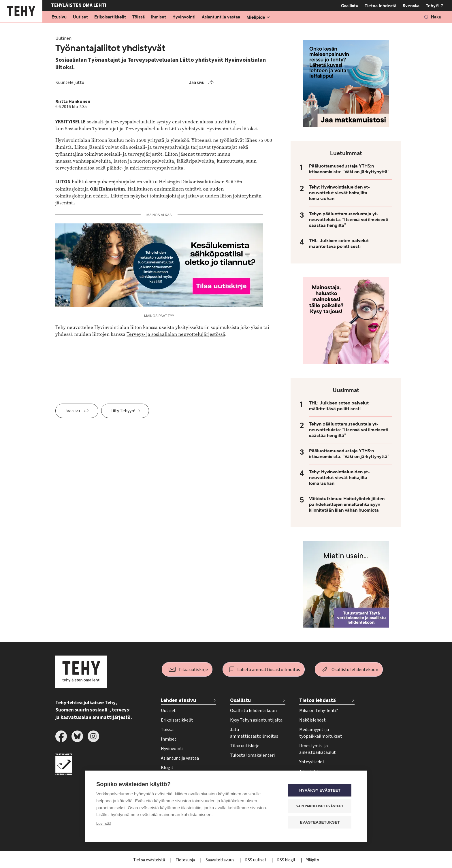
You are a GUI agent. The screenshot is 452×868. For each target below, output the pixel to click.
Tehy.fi (432, 6)
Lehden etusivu (178, 700)
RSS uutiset (256, 860)
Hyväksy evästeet (321, 791)
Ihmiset (159, 17)
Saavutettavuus (220, 860)
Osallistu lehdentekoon (355, 670)
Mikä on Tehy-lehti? (319, 711)
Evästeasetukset (321, 822)
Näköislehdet (312, 720)
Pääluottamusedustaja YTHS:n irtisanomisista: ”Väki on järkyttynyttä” (349, 169)
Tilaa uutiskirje (193, 670)
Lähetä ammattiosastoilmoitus (269, 670)
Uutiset (80, 17)
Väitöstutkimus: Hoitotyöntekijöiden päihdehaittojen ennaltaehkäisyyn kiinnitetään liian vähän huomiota (347, 504)
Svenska (411, 6)
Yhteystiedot (312, 762)
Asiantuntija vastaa (221, 17)
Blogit (167, 768)
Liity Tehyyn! (123, 411)
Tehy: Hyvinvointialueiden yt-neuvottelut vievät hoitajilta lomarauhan (339, 193)
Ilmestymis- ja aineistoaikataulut (318, 749)
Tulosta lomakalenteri (252, 755)
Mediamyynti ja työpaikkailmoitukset (321, 733)
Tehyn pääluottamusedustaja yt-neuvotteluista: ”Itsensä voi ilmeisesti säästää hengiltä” (349, 220)
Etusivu (59, 17)
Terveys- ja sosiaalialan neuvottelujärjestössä (176, 334)
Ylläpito (313, 860)
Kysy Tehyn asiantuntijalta (256, 720)
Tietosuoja (186, 860)
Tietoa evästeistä (149, 860)
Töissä (139, 17)
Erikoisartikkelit (110, 17)
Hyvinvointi (184, 17)
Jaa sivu (197, 82)
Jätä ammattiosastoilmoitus (254, 733)
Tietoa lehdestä (381, 6)
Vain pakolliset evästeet (321, 806)
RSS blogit (287, 860)
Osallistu (350, 6)
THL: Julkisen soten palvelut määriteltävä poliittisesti (339, 244)
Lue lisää (104, 824)
